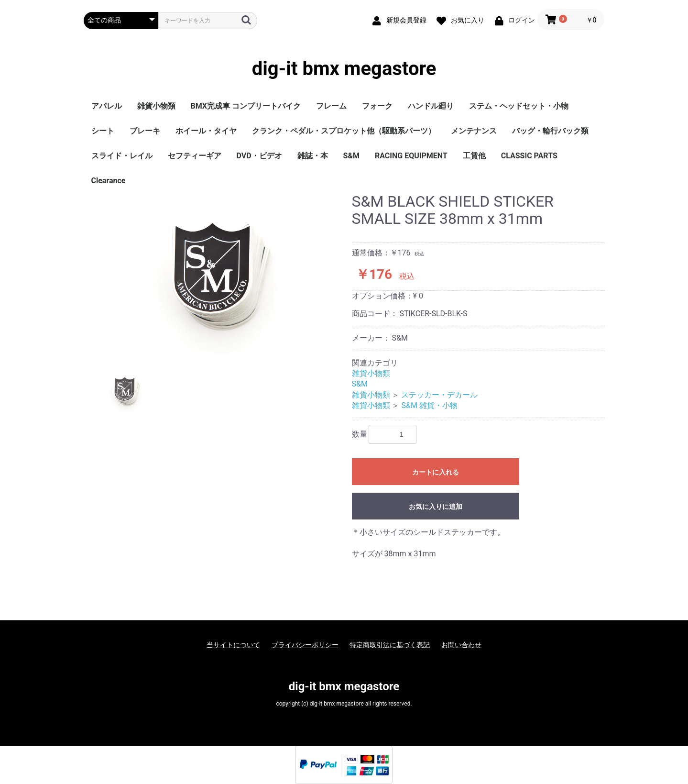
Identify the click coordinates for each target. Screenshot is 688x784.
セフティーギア (195, 156)
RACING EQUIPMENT (411, 156)
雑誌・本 (313, 156)
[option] (214, 274)
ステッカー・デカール (439, 395)
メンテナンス (474, 131)
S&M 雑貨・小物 (429, 405)
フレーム (331, 106)
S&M (351, 156)
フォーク (377, 106)
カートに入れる (436, 472)
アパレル (107, 106)
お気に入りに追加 (436, 507)
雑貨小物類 (156, 106)
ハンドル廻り (431, 106)
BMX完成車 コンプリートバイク (246, 106)
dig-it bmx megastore (344, 69)
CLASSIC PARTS (529, 156)
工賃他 (474, 156)
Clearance (109, 181)
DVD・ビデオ (259, 156)
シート (103, 131)
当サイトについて (233, 645)
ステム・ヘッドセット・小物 (519, 106)
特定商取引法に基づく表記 (390, 645)
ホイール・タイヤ (206, 131)
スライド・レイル (122, 156)
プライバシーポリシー (305, 645)
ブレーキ (145, 131)
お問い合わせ (461, 645)
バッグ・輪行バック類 (550, 131)
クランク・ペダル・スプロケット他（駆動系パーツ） (344, 131)
